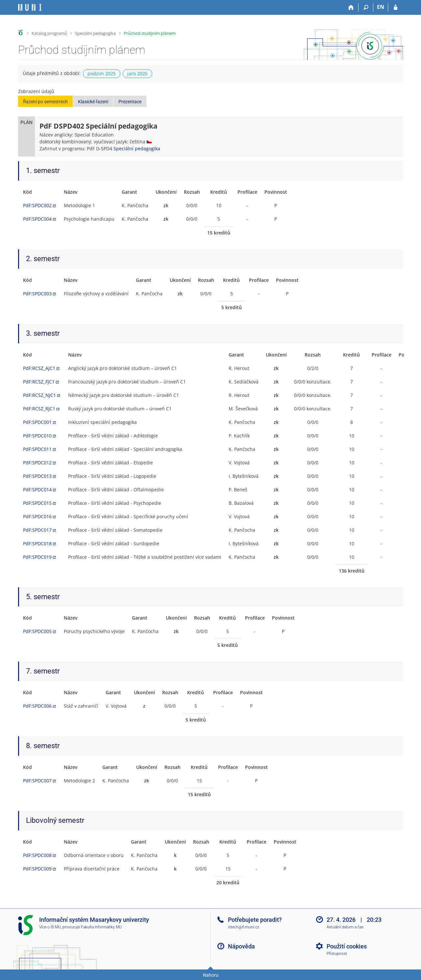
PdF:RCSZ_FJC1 (39, 382)
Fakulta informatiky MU (101, 927)
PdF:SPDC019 (37, 557)
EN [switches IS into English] (381, 7)
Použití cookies (347, 946)
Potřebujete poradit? (255, 920)
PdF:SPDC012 (37, 463)
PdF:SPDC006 (37, 706)
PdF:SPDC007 (37, 781)
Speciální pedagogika (95, 33)
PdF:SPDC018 (37, 543)
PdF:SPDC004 (37, 219)
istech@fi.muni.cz (244, 927)
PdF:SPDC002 (37, 205)
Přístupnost (337, 954)
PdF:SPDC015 (37, 503)
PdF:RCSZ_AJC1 (39, 368)
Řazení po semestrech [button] (45, 102)
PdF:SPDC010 (37, 436)
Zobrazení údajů (36, 91)
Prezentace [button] (130, 102)
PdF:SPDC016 (37, 516)
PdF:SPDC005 (37, 631)
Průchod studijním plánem (150, 33)
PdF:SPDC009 (37, 869)
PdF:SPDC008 (37, 855)
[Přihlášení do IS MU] (396, 8)
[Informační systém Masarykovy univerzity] (30, 7)
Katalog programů (49, 33)
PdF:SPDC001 (37, 422)
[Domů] (351, 8)
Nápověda (241, 946)
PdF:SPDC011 (37, 449)
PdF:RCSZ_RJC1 (39, 409)
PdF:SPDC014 (37, 490)
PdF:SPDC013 (37, 476)
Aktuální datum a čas (345, 927)
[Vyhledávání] (366, 8)
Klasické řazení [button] (93, 102)
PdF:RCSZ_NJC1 (39, 395)
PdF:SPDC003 (37, 294)
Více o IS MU (50, 927)
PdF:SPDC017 (37, 530)
